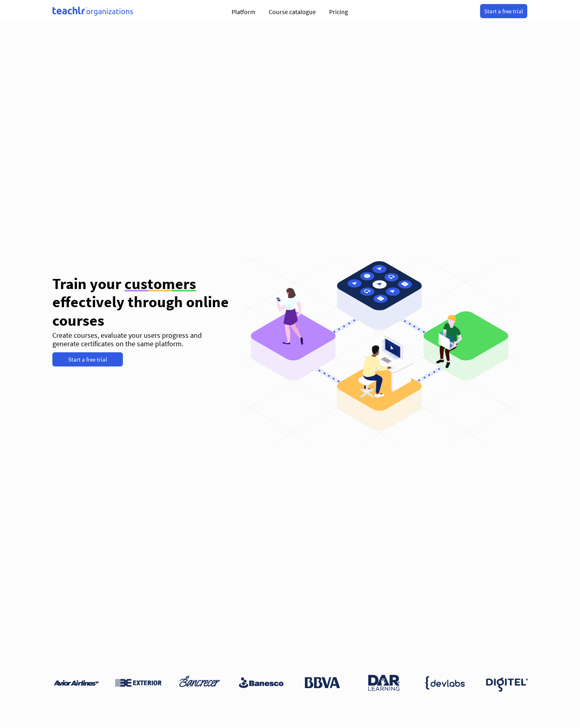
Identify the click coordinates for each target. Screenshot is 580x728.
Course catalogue (292, 12)
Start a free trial (504, 11)
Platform (243, 12)
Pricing (339, 12)
